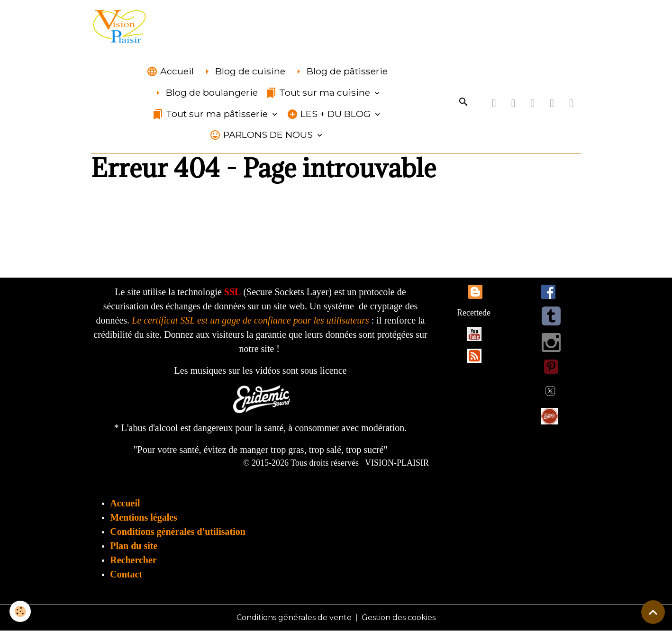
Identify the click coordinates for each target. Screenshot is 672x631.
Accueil (170, 71)
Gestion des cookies (399, 617)
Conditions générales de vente (294, 617)
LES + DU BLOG (330, 114)
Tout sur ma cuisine (319, 93)
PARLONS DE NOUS (262, 135)
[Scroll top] (653, 612)
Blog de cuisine (243, 71)
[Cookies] (20, 611)
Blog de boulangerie (205, 93)
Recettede (474, 313)
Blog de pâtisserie (340, 71)
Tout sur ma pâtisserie (211, 114)
